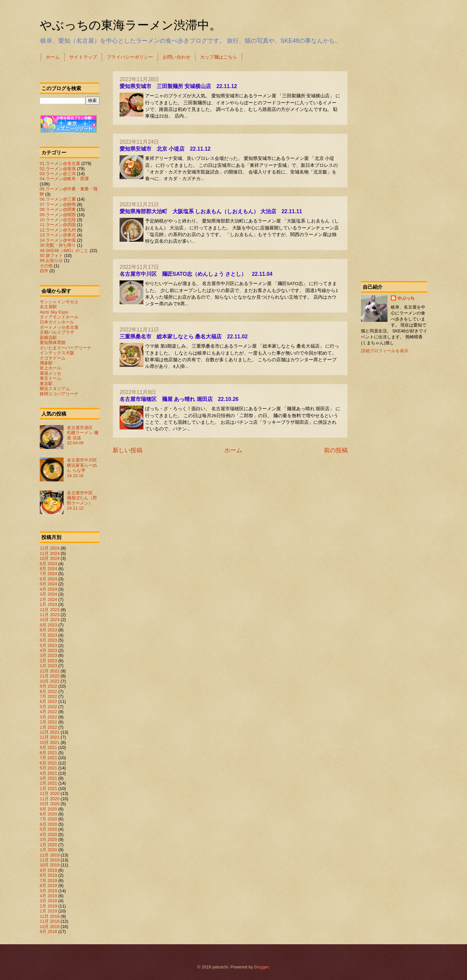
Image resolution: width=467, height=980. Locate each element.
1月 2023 (48, 666)
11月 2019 (50, 860)
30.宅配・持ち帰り (58, 245)
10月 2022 (50, 681)
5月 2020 (48, 829)
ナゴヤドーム (53, 358)
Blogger (261, 967)
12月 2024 (50, 548)
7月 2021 (48, 758)
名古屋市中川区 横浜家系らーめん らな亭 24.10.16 (84, 468)
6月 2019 (48, 885)
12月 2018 (50, 916)
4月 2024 (48, 589)
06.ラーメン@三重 (58, 199)
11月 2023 (50, 615)
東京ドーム (51, 378)
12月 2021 (50, 732)
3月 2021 (48, 778)
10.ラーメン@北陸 (58, 220)
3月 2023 (48, 655)
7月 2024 (48, 574)
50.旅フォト (51, 255)
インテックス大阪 (57, 353)
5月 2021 (48, 768)
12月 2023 (50, 610)
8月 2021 (48, 753)
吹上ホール (51, 368)
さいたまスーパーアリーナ (66, 348)
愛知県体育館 (53, 343)
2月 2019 (48, 906)
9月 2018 (48, 931)
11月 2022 (50, 676)
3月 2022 (48, 717)
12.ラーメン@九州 (58, 230)
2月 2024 (48, 599)
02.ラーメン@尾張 (58, 169)
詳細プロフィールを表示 (385, 351)
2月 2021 (48, 783)
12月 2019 (50, 855)
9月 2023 (48, 625)
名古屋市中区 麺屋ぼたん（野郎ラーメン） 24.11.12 (82, 500)
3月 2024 (48, 594)
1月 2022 (48, 727)
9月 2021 (48, 747)
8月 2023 (48, 630)
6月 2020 (48, 824)
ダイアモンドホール (59, 317)
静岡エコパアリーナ (59, 394)
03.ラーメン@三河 (58, 174)
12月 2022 (50, 671)
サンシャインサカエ (59, 302)
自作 (44, 271)
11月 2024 (50, 553)
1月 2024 (48, 604)
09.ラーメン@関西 (58, 215)
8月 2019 (48, 875)
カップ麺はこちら (219, 57)
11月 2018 (50, 921)
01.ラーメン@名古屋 (60, 163)
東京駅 (46, 384)
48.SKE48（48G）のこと (64, 250)
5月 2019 (48, 891)
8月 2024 (48, 569)
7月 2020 (48, 819)
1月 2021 (48, 788)
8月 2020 (48, 814)
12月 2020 (50, 793)
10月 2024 (50, 558)
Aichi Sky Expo (54, 312)
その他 (46, 266)
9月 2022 (48, 686)
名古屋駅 (48, 307)
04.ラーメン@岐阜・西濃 (64, 179)
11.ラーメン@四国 (58, 225)
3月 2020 (48, 839)
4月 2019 (48, 896)
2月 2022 (48, 722)
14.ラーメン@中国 (58, 240)
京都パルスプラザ (57, 332)
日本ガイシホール (57, 322)
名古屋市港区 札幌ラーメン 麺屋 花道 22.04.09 (83, 435)
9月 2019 (48, 870)
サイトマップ (83, 57)
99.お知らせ (51, 260)
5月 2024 (48, 584)
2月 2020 (48, 845)
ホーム (53, 57)
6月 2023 (48, 640)
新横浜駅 (48, 338)
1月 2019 (48, 911)
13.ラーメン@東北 (58, 235)
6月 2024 (48, 579)
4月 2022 (48, 712)
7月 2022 (48, 696)
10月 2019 (50, 865)
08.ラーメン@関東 (58, 209)
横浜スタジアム (55, 389)
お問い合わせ (177, 57)
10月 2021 (50, 742)
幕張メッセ (51, 373)
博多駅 (46, 363)
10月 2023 (50, 620)
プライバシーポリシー (130, 57)
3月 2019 (48, 901)
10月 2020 (50, 804)
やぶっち (406, 298)
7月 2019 (48, 881)
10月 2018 (50, 927)
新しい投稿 (128, 450)
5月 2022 (48, 707)
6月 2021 (48, 763)
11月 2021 (50, 737)
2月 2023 (48, 661)
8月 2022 (48, 691)
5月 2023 (48, 645)
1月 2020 (48, 850)
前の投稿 (336, 450)
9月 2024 (48, 564)
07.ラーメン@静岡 (58, 204)
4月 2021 (48, 773)
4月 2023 (48, 650)
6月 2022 (48, 701)
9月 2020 (48, 809)
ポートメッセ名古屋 (59, 327)
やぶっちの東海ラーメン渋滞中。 (130, 25)
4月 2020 (48, 834)
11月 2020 (50, 799)
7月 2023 (48, 635)
